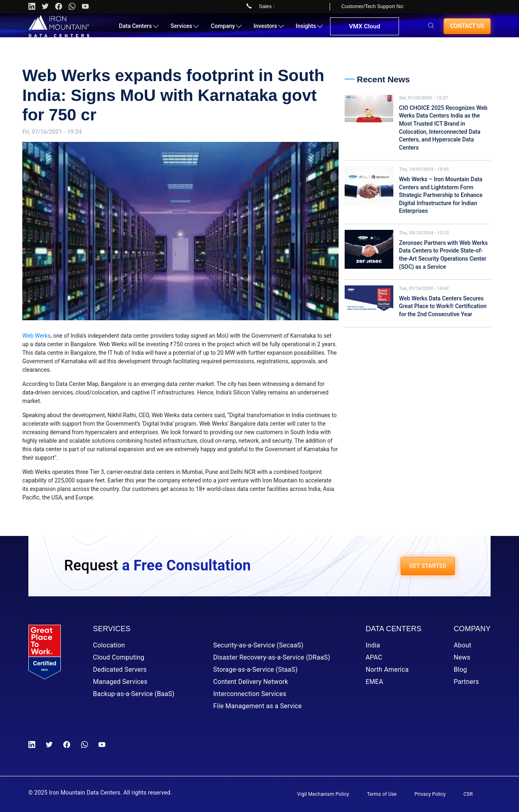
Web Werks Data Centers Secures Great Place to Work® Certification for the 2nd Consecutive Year (443, 306)
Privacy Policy (430, 794)
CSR (468, 794)
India (373, 645)
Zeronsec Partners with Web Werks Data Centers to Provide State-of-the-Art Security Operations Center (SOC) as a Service (443, 255)
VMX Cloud (364, 30)
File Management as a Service (258, 706)
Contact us (467, 29)
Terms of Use (382, 794)
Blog (460, 670)
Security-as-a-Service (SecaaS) (258, 645)
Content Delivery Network (251, 682)
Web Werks (36, 336)
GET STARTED (428, 566)
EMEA (374, 682)
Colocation (109, 645)
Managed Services (120, 682)
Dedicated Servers (120, 670)
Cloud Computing (119, 657)
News (462, 657)
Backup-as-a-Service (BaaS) (134, 694)
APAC (374, 657)
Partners (466, 682)
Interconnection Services (250, 694)
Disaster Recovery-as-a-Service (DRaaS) (272, 657)
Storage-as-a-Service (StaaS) (255, 670)
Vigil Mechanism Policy (323, 794)
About (463, 645)
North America (387, 670)
